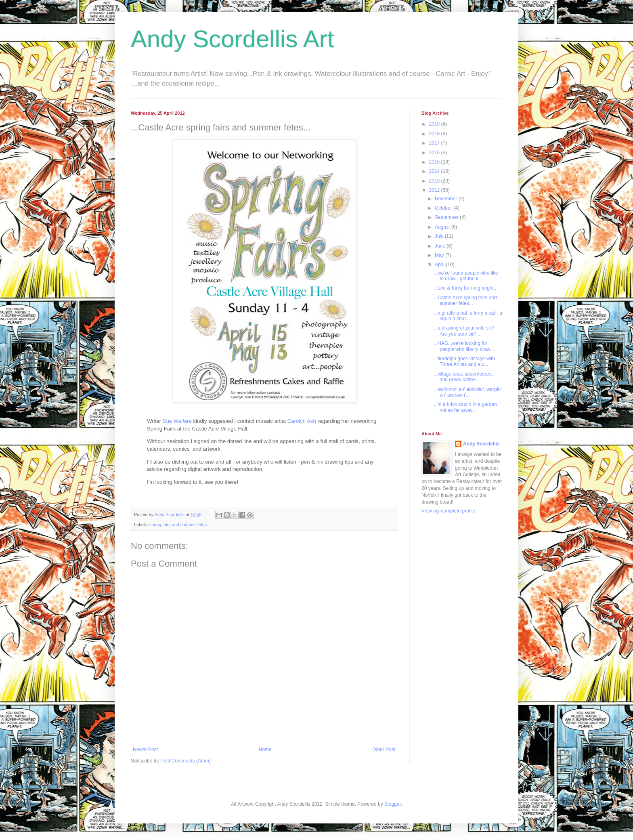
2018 (435, 134)
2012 (435, 190)
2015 (435, 162)
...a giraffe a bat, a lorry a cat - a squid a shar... (468, 316)
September (447, 217)
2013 (435, 181)
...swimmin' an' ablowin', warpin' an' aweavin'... (468, 392)
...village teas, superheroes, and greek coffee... (463, 377)
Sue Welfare (177, 421)
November (447, 199)
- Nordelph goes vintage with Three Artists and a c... (464, 361)
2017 (435, 143)
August (443, 227)
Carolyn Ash (302, 421)
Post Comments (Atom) (185, 761)
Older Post (384, 750)
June (441, 246)
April (440, 265)
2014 (435, 171)
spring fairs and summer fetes (178, 525)
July (440, 236)
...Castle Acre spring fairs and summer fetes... (465, 300)
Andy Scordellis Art (233, 39)
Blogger (393, 804)
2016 (435, 153)
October (444, 208)
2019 (435, 124)
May (440, 255)
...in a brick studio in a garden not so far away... (465, 407)
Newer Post (145, 750)
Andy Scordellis (481, 444)
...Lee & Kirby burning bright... (466, 288)
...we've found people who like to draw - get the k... (466, 276)
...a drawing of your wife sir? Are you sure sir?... (464, 331)
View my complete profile (448, 511)
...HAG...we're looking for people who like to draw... (464, 346)
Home (265, 750)
